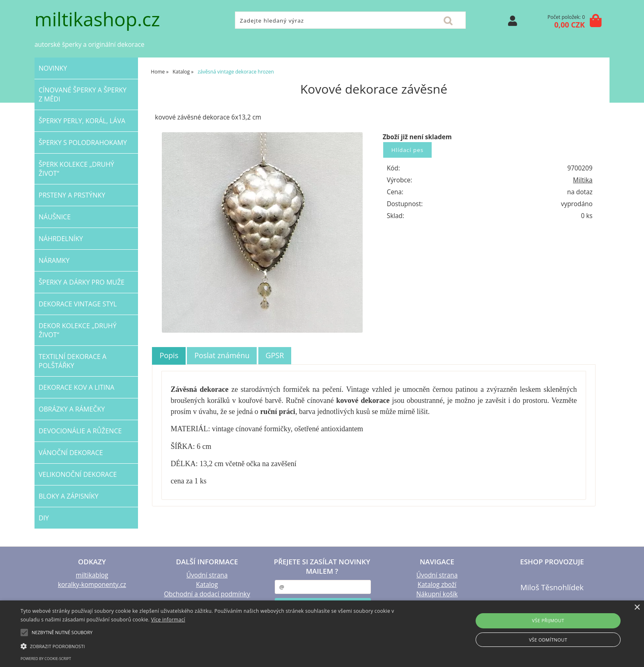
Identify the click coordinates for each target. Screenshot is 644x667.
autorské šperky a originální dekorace (90, 45)
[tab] (169, 356)
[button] (216, 646)
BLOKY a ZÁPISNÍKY (69, 496)
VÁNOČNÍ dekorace (71, 453)
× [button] (637, 608)
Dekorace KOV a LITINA (76, 387)
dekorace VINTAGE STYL (78, 304)
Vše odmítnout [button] (548, 640)
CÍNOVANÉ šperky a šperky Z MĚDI (83, 94)
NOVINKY (53, 68)
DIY (44, 518)
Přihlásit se (513, 21)
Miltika (583, 180)
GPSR (275, 355)
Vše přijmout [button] (548, 620)
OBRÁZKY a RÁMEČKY (72, 409)
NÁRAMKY (54, 260)
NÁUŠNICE (55, 217)
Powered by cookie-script (46, 659)
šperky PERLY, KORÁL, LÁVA (82, 121)
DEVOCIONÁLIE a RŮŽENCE (80, 431)
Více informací (168, 620)
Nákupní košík (437, 594)
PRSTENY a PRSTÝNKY (72, 195)
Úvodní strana (207, 575)
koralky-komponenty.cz (92, 585)
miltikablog (92, 575)
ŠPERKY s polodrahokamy (83, 143)
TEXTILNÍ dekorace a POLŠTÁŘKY (72, 361)
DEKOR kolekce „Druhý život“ (78, 330)
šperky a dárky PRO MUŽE (82, 282)
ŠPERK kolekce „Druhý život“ (76, 169)
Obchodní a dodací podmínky (207, 594)
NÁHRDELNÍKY (61, 239)
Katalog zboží (437, 585)
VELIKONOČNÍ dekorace (78, 474)
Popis (169, 355)
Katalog (207, 585)
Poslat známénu (222, 355)
